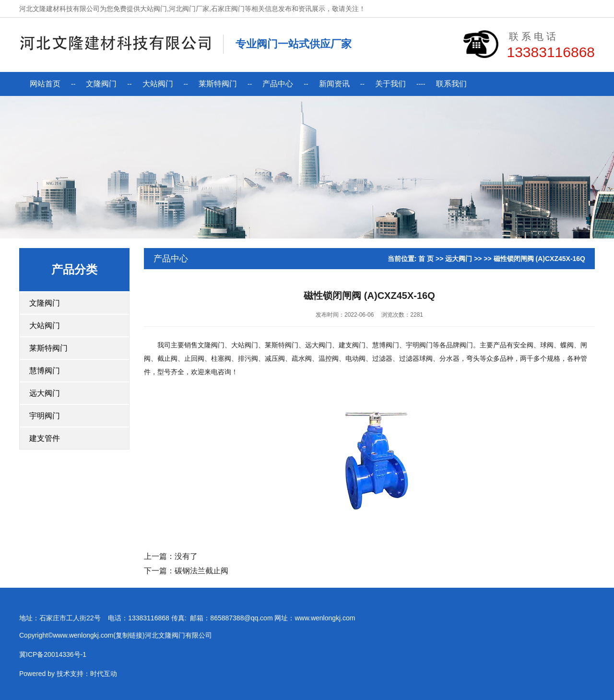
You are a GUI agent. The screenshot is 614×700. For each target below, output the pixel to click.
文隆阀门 (101, 84)
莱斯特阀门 (218, 84)
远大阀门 (45, 393)
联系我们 (451, 84)
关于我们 (390, 84)
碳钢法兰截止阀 (201, 571)
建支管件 (45, 438)
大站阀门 (158, 84)
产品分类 (74, 269)
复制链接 (76, 642)
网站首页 (45, 84)
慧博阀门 (45, 371)
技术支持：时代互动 (34, 680)
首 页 (426, 259)
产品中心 (278, 84)
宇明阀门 (45, 416)
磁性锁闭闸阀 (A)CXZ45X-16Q (539, 259)
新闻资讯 (334, 84)
